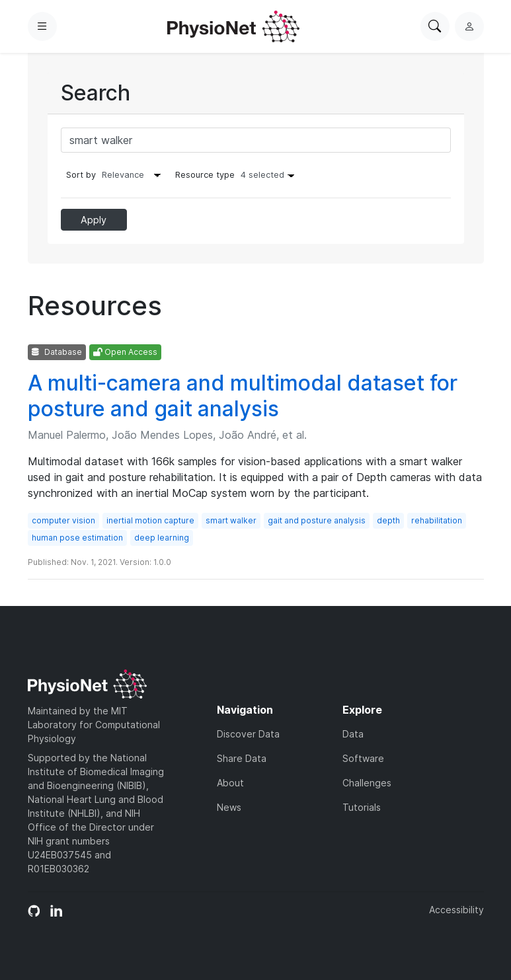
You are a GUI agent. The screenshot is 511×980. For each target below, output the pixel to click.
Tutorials (362, 807)
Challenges (367, 783)
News (229, 807)
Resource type (238, 175)
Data (353, 734)
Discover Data (248, 734)
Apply (94, 220)
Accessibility (456, 910)
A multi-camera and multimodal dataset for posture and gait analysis (243, 396)
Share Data (242, 758)
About (230, 783)
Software (363, 758)
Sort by (81, 175)
